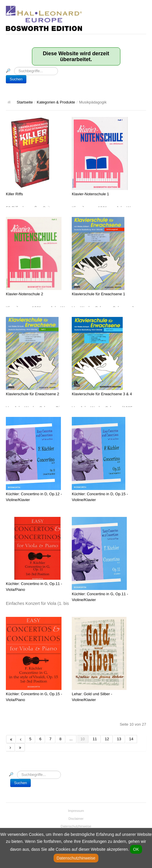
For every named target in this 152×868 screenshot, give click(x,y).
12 (107, 739)
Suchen (16, 79)
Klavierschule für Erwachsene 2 (33, 394)
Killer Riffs (14, 194)
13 (119, 739)
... (71, 739)
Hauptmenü (142, 10)
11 (95, 739)
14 (131, 739)
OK (136, 849)
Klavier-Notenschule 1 (90, 194)
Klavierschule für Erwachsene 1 (98, 294)
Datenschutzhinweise (76, 826)
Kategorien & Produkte (56, 102)
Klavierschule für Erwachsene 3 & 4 (102, 394)
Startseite (25, 102)
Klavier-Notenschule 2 (24, 294)
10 (83, 739)
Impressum (76, 811)
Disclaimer (76, 819)
